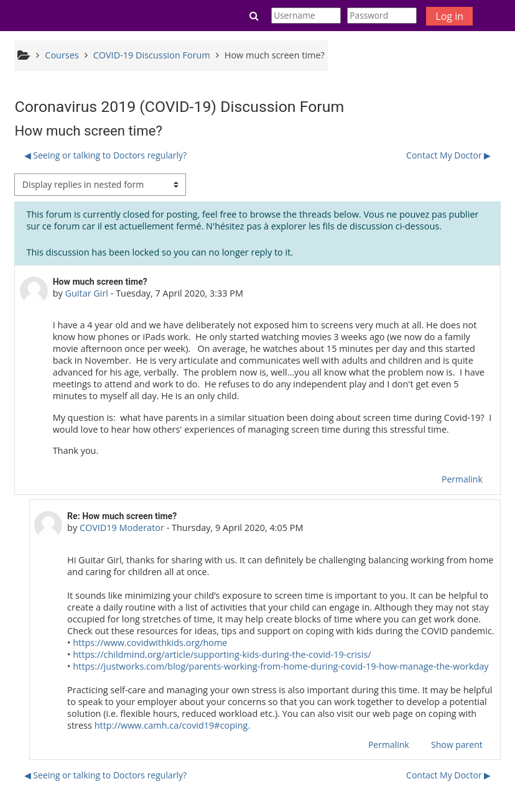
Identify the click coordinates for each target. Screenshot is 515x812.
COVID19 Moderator (122, 528)
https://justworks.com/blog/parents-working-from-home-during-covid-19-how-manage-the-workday (281, 666)
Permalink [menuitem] (462, 479)
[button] (254, 16)
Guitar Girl (86, 293)
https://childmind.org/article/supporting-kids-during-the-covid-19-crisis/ (222, 654)
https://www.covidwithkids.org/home (149, 643)
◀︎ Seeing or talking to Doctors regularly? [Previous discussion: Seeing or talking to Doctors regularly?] (105, 155)
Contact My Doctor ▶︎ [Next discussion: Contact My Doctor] (448, 155)
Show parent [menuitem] (457, 745)
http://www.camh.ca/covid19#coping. (173, 725)
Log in (449, 16)
